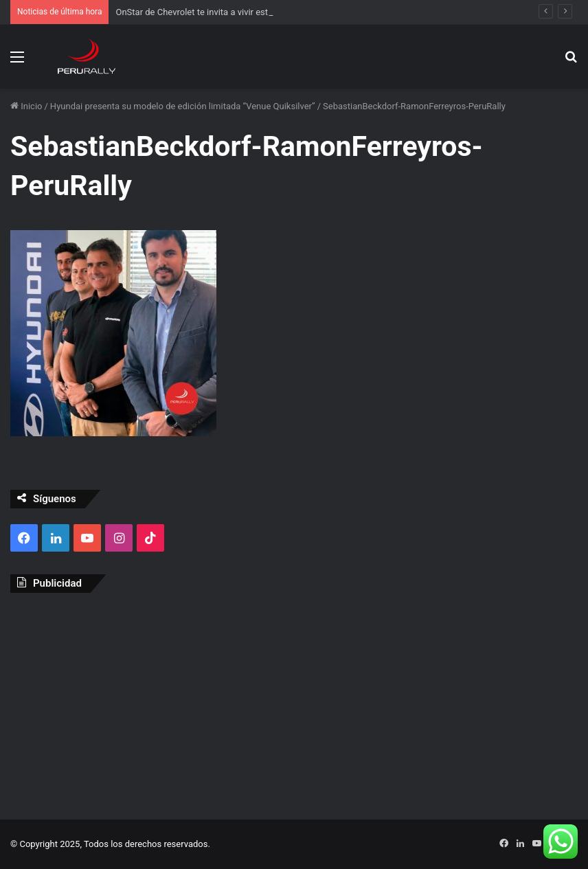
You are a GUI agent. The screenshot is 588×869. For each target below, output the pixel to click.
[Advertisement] (294, 703)
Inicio (26, 106)
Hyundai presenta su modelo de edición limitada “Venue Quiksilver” (183, 106)
